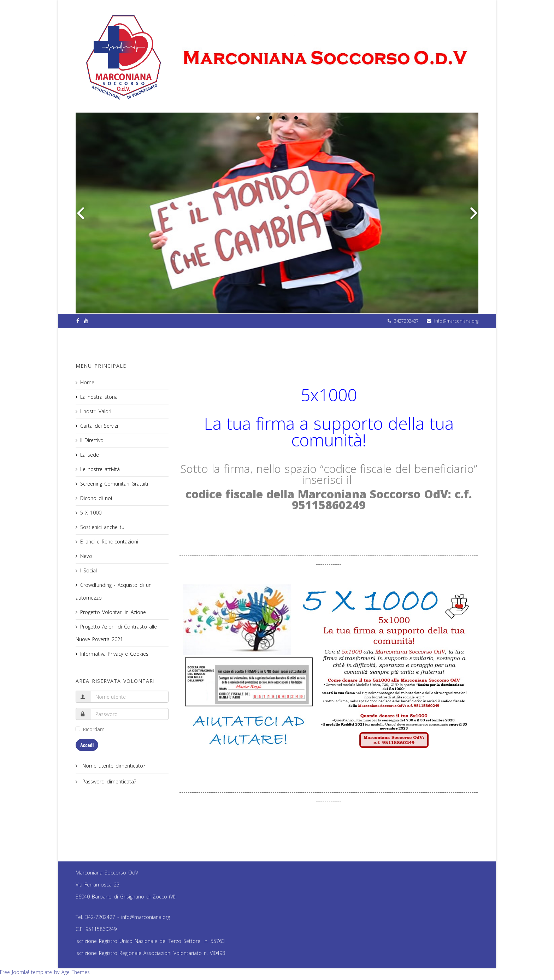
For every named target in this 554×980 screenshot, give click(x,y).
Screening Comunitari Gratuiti (114, 484)
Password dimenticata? (108, 781)
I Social (89, 570)
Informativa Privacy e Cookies (114, 654)
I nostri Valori (96, 411)
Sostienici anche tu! (103, 527)
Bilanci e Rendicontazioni (109, 542)
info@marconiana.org (456, 321)
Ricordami (91, 729)
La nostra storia (99, 397)
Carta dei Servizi (99, 426)
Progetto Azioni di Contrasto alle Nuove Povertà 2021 (116, 633)
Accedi (87, 745)
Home (87, 382)
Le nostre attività (100, 469)
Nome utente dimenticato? (113, 766)
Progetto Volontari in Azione (113, 612)
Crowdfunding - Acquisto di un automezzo (114, 591)
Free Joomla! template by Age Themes (45, 972)
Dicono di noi (96, 498)
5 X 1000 (91, 513)
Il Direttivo (92, 440)
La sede (90, 455)
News (86, 556)
